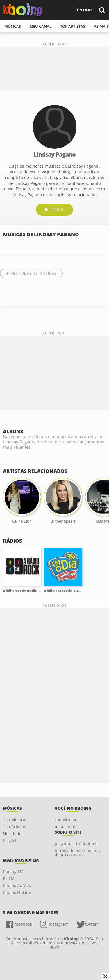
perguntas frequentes (76, 843)
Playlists (11, 840)
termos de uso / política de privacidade (78, 852)
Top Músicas (15, 819)
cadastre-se (66, 819)
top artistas (73, 26)
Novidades (13, 833)
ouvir (57, 210)
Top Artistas (15, 826)
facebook (23, 924)
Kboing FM (13, 871)
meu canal (41, 26)
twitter (92, 924)
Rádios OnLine (17, 892)
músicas (13, 26)
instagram (59, 924)
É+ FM (9, 878)
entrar (85, 10)
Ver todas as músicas (34, 273)
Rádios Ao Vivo (17, 885)
